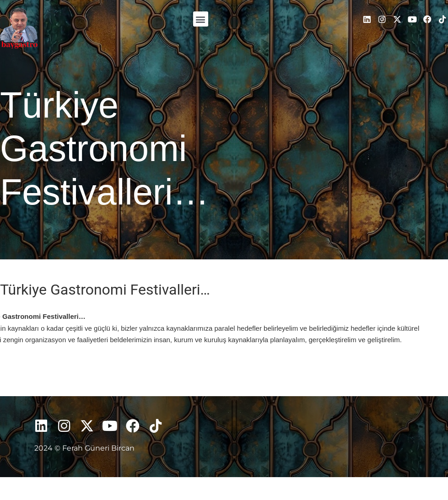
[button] (201, 19)
